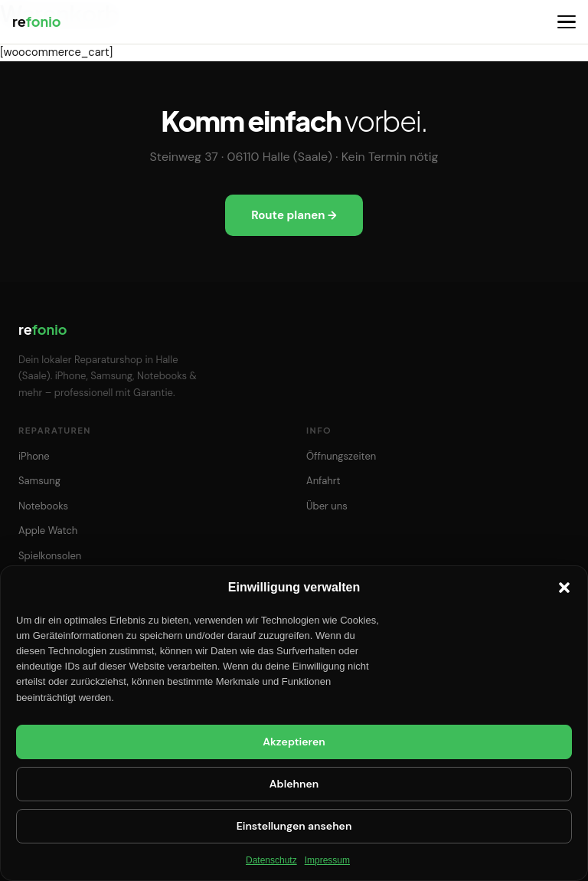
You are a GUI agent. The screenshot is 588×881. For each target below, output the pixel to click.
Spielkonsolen (50, 556)
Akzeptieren (294, 742)
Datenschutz (271, 860)
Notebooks (43, 506)
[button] (564, 588)
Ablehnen (294, 784)
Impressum (327, 860)
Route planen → (294, 215)
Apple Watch (48, 531)
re (36, 21)
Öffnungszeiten (341, 456)
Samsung (39, 481)
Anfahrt (323, 481)
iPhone (34, 456)
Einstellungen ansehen (294, 826)
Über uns (327, 506)
